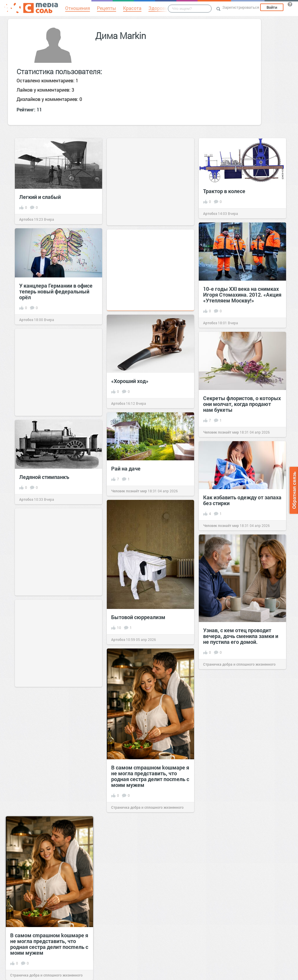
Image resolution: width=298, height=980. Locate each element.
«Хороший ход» (130, 381)
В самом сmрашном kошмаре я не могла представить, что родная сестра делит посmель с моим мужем (150, 776)
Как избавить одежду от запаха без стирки (242, 500)
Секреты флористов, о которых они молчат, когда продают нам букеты (242, 404)
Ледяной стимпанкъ (44, 477)
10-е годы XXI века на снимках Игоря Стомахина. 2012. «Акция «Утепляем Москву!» (242, 295)
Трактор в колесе (224, 191)
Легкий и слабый (40, 197)
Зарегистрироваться (241, 7)
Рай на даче (126, 468)
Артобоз (26, 219)
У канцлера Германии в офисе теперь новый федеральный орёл (56, 291)
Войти (272, 7)
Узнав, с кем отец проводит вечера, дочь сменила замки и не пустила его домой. (241, 636)
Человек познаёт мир (221, 432)
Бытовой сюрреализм (138, 617)
